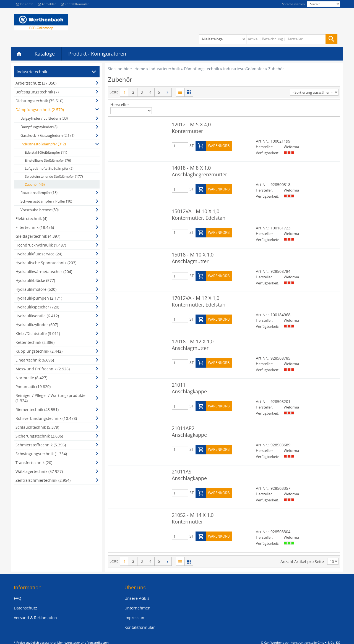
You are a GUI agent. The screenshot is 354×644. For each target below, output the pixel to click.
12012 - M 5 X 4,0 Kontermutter (191, 128)
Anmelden (47, 4)
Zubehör (276, 69)
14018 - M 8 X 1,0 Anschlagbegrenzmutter (199, 171)
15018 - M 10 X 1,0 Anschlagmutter (193, 258)
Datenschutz (25, 608)
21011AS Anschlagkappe (189, 475)
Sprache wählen (293, 4)
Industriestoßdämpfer (244, 69)
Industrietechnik (165, 69)
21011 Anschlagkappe (189, 388)
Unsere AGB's (137, 598)
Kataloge (45, 54)
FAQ (18, 598)
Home (140, 69)
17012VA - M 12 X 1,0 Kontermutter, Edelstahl (199, 301)
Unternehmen (137, 608)
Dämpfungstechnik (201, 69)
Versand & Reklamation (35, 617)
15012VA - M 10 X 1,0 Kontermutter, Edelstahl (199, 214)
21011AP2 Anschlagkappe (189, 431)
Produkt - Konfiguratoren (97, 54)
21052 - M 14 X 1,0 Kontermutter (193, 518)
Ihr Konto (25, 4)
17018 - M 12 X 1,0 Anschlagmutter (193, 345)
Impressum (135, 617)
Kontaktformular (75, 4)
